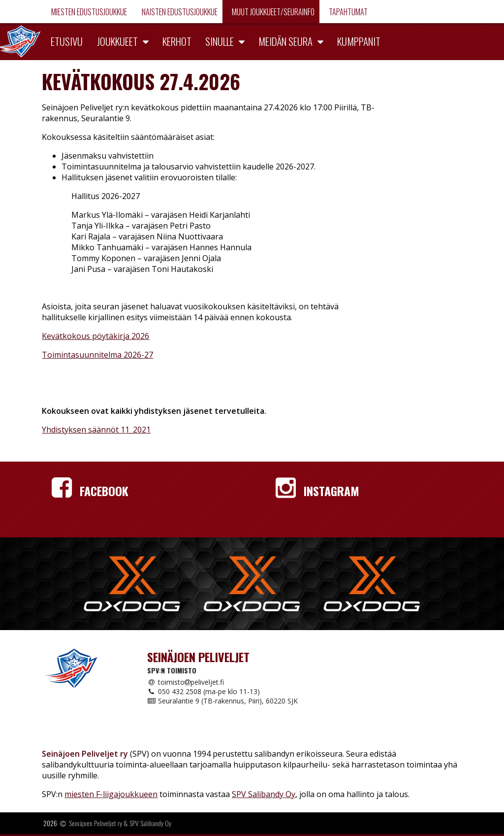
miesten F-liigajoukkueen (111, 794)
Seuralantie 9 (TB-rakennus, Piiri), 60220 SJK (222, 701)
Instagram (317, 491)
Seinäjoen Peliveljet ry (95, 823)
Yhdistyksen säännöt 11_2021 (96, 430)
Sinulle (220, 41)
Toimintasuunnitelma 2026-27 (97, 355)
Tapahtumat (347, 12)
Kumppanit (359, 41)
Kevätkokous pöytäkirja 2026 (95, 336)
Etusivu (67, 41)
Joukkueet (117, 41)
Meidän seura (285, 41)
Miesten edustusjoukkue (88, 12)
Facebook (90, 491)
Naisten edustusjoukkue (179, 12)
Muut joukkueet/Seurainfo (272, 12)
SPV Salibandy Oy (264, 794)
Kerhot (177, 41)
